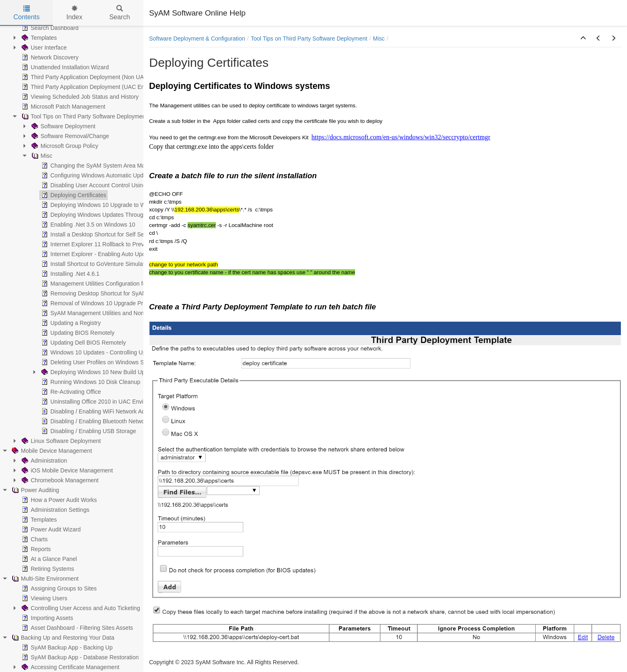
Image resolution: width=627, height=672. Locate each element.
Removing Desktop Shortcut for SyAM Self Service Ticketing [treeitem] (121, 293)
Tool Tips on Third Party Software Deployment (309, 39)
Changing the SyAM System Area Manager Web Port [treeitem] (112, 166)
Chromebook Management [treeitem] (59, 480)
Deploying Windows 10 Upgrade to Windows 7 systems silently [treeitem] (125, 205)
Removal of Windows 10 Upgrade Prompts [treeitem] (99, 303)
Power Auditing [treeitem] (35, 490)
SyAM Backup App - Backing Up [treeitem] (66, 647)
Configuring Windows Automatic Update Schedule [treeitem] (108, 175)
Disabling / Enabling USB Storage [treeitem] (88, 431)
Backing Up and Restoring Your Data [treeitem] (62, 638)
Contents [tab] (27, 13)
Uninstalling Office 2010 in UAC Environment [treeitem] (102, 402)
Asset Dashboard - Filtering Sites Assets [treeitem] (77, 628)
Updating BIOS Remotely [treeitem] (77, 333)
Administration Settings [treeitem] (55, 510)
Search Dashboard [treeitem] (49, 28)
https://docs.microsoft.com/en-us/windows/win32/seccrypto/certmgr (401, 137)
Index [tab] (74, 13)
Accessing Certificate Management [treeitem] (70, 667)
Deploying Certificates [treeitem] (73, 195)
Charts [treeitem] (34, 539)
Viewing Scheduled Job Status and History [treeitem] (79, 97)
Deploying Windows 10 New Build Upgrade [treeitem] (100, 372)
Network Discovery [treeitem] (49, 57)
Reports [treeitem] (35, 549)
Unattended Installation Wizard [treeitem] (65, 67)
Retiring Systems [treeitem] (47, 569)
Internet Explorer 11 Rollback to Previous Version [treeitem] (108, 244)
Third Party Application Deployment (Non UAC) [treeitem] (85, 77)
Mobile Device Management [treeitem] (51, 451)
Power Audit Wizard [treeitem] (50, 529)
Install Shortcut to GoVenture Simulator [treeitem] (95, 264)
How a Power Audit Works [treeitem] (59, 500)
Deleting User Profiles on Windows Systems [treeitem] (101, 362)
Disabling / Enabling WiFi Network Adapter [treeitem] (99, 411)
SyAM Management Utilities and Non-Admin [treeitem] (101, 313)
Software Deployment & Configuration (197, 39)
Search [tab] (120, 13)
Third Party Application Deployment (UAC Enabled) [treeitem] (90, 87)
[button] (583, 39)
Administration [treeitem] (44, 461)
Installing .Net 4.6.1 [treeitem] (70, 274)
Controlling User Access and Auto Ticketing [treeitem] (80, 608)
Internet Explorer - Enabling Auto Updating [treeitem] (99, 254)
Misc (379, 39)
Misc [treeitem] (41, 156)
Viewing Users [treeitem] (44, 598)
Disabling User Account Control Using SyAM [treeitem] (101, 185)
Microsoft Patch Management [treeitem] (63, 107)
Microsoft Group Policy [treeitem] (64, 146)
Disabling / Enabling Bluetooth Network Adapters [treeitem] (107, 421)
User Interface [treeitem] (43, 48)
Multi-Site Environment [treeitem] (44, 579)
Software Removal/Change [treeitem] (69, 136)
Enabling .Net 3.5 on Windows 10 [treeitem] (87, 225)
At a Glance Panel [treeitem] (49, 559)
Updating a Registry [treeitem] (70, 323)
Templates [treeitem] (38, 38)
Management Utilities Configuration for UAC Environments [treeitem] (119, 284)
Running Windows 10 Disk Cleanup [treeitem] (90, 382)
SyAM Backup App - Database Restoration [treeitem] (79, 657)
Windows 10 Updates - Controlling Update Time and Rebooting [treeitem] (125, 352)
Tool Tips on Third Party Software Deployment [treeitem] (84, 116)
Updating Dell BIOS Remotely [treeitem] (83, 343)
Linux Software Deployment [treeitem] (60, 441)
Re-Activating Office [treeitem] (70, 392)
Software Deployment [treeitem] (63, 126)
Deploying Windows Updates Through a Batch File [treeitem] (109, 215)
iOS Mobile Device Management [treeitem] (67, 470)
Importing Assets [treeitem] (47, 618)
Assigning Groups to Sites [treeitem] (58, 588)
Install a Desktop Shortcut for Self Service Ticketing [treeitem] (110, 234)
